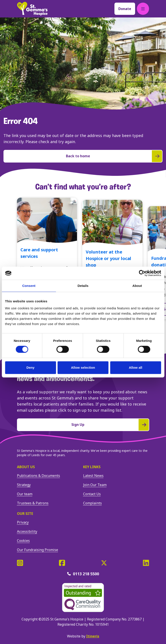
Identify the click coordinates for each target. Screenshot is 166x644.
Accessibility (27, 531)
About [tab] (137, 286)
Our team (25, 494)
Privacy (23, 522)
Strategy (24, 485)
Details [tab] (83, 286)
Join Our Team (95, 485)
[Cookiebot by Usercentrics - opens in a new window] (142, 273)
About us (26, 467)
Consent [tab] (29, 286)
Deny (30, 367)
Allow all (136, 367)
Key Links (92, 467)
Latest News (93, 476)
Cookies (23, 541)
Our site (25, 514)
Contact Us (92, 494)
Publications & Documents (39, 476)
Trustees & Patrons (33, 503)
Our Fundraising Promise (38, 550)
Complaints (92, 503)
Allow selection (83, 367)
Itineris (93, 636)
